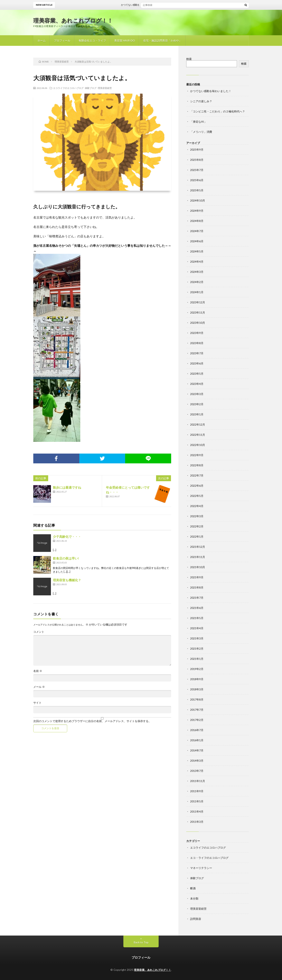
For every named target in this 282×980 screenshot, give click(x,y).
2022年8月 (197, 465)
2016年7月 (197, 730)
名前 (38, 671)
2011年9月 (197, 791)
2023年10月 (198, 323)
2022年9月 (197, 455)
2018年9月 (197, 679)
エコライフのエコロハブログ (68, 88)
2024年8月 (197, 221)
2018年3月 (197, 689)
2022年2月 (197, 526)
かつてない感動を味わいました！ (142, 5)
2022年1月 (197, 537)
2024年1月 (197, 292)
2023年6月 (197, 363)
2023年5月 (197, 374)
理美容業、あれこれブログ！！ (73, 20)
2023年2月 (197, 404)
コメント (39, 632)
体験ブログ (91, 88)
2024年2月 (197, 282)
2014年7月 (197, 750)
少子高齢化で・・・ (67, 537)
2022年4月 (197, 506)
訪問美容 (196, 919)
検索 (189, 59)
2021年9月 (197, 577)
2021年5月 (197, 618)
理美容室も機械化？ (67, 580)
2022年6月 (197, 486)
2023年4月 (197, 384)
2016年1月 (197, 740)
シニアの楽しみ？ (201, 101)
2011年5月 (197, 801)
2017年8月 (197, 699)
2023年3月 (197, 394)
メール (39, 687)
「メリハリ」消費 (201, 132)
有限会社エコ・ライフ (92, 40)
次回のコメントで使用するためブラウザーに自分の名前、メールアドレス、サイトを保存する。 (92, 721)
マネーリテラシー (201, 868)
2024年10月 (198, 200)
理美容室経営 (105, 88)
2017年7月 (197, 710)
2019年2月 (197, 669)
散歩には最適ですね (67, 487)
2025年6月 (197, 180)
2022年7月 (197, 475)
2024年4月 (197, 262)
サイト (37, 703)
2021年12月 (198, 547)
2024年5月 (197, 251)
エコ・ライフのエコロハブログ (209, 858)
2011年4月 (197, 811)
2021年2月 (197, 649)
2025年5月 (197, 190)
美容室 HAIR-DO (125, 40)
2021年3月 (197, 638)
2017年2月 (197, 720)
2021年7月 (197, 598)
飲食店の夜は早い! (66, 558)
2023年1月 (197, 414)
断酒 (193, 888)
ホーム (42, 40)
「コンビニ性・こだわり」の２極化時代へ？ (218, 111)
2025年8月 (197, 160)
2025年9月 (197, 150)
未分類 (194, 898)
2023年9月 (197, 333)
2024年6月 (197, 241)
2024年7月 (197, 231)
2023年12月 (198, 302)
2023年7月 (197, 353)
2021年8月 (197, 587)
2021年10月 (198, 567)
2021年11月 (198, 557)
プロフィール (62, 40)
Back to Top (141, 942)
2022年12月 (198, 424)
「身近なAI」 (198, 122)
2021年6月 (197, 608)
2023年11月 (198, 312)
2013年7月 (197, 771)
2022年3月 (197, 516)
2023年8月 (197, 343)
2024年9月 (197, 211)
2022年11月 (198, 435)
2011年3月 (197, 822)
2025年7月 (197, 170)
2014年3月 (197, 761)
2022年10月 (198, 445)
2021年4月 (197, 628)
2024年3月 (197, 272)
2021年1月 (197, 659)
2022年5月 (197, 496)
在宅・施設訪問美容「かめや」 (162, 40)
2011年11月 (198, 781)
